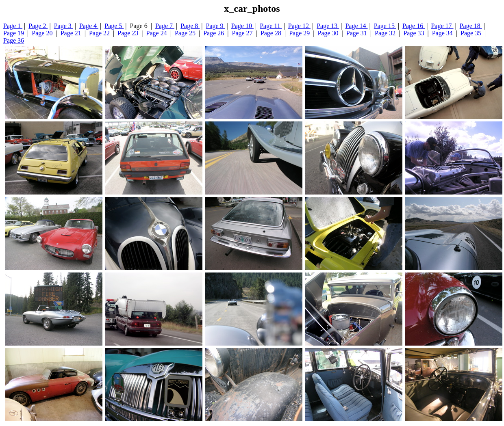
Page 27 (243, 33)
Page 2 (38, 26)
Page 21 (72, 33)
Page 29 (300, 33)
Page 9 (216, 26)
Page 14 (356, 26)
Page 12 (299, 26)
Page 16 (414, 26)
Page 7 (165, 26)
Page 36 (14, 40)
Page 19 (14, 33)
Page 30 (329, 33)
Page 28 (272, 33)
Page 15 (385, 26)
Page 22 (100, 33)
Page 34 (443, 33)
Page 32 (386, 33)
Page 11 (271, 26)
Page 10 (242, 26)
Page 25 (186, 33)
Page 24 (157, 33)
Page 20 (43, 33)
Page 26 (214, 33)
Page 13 (328, 26)
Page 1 (13, 26)
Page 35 (472, 33)
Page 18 (471, 26)
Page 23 (129, 33)
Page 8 (190, 26)
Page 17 (442, 26)
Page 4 (89, 26)
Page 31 (357, 33)
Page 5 (114, 26)
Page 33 (414, 33)
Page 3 (64, 26)
